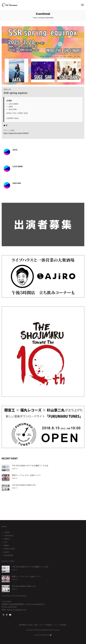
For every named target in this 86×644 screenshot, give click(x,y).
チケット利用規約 (46, 625)
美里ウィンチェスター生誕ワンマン (26, 475)
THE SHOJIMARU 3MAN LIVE (24, 485)
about (6, 539)
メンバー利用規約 (60, 625)
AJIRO (5, 552)
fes (4, 542)
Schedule (41, 18)
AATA (15, 150)
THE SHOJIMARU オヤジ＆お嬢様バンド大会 (30, 466)
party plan (8, 549)
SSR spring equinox (15, 93)
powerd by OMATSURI (43, 635)
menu (5, 546)
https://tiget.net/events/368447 (16, 133)
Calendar (7, 555)
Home (35, 18)
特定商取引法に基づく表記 (28, 625)
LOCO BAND (18, 167)
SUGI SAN (17, 183)
